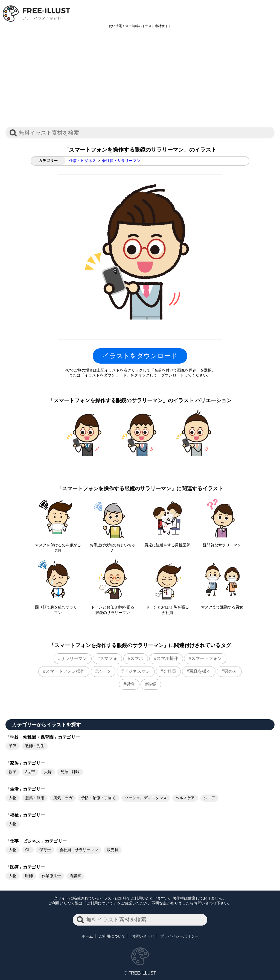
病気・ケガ (63, 798)
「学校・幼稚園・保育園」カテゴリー (43, 737)
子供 (13, 746)
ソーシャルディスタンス (146, 798)
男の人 (231, 671)
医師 (29, 876)
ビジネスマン (137, 671)
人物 (13, 798)
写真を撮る (200, 671)
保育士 (45, 850)
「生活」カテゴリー (25, 789)
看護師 (75, 876)
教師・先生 (35, 746)
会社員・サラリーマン (121, 161)
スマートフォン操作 (65, 671)
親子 (13, 772)
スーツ (104, 671)
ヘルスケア (185, 798)
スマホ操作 (167, 658)
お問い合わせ (205, 903)
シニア (209, 798)
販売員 (113, 850)
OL (28, 850)
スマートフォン (206, 658)
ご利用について (100, 903)
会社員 (170, 671)
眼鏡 (152, 684)
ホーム (87, 936)
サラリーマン (74, 658)
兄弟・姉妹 (70, 772)
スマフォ (109, 658)
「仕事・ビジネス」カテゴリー (36, 841)
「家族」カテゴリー (25, 763)
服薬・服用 (35, 798)
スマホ (137, 658)
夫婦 (48, 772)
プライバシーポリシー (179, 936)
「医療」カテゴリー (25, 867)
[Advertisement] (140, 80)
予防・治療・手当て (98, 798)
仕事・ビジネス (83, 161)
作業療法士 (51, 876)
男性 (130, 684)
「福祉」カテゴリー (25, 815)
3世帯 (30, 772)
